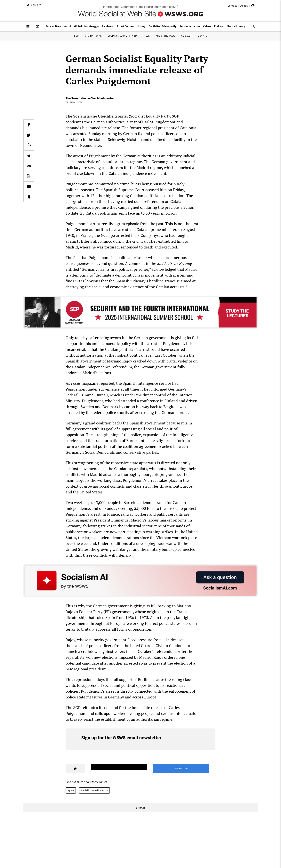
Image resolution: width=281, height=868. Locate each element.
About (244, 6)
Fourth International (88, 36)
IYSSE (147, 36)
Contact (232, 6)
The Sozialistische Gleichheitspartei (90, 98)
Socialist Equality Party (123, 36)
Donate (202, 36)
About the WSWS (165, 36)
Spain (71, 790)
